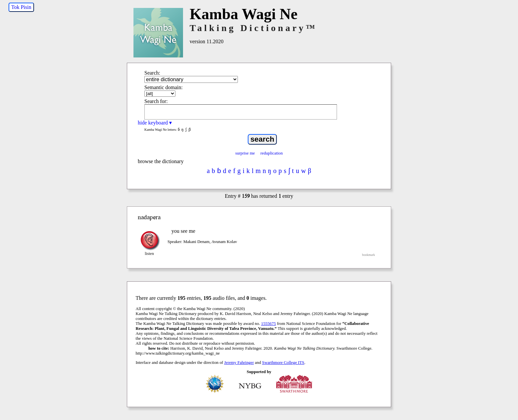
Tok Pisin (21, 7)
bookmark (369, 255)
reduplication (272, 153)
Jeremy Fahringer (239, 363)
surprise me (245, 153)
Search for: (156, 101)
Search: (152, 73)
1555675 (268, 324)
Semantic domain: (164, 87)
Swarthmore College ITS (283, 363)
